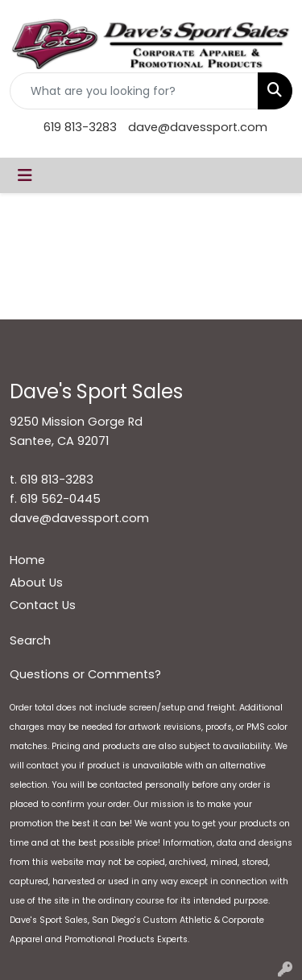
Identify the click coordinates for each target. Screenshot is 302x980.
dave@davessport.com (198, 127)
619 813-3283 (80, 127)
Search (30, 640)
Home (27, 560)
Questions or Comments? (85, 674)
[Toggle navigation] (25, 175)
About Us (36, 583)
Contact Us (43, 605)
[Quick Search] (134, 91)
